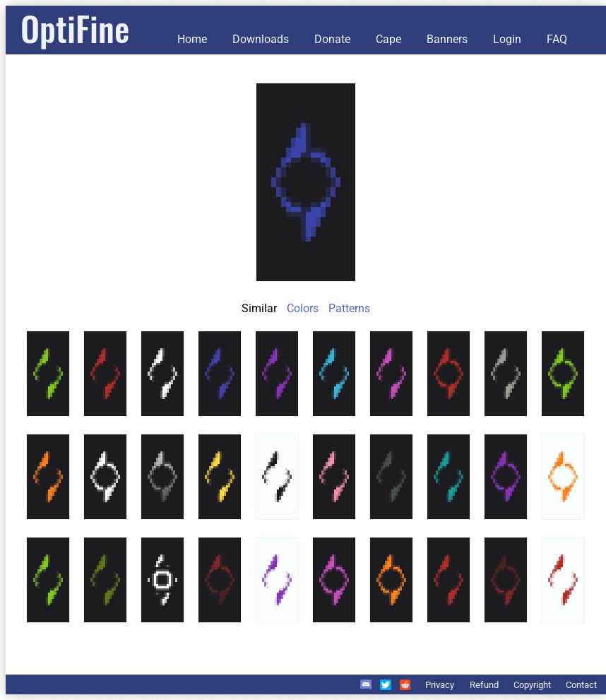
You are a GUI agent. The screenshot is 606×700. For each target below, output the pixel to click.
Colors (303, 308)
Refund (484, 685)
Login (507, 39)
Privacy (440, 685)
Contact (581, 685)
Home (192, 39)
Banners (447, 39)
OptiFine (75, 28)
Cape (388, 39)
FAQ (557, 39)
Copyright (532, 685)
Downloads (261, 39)
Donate (332, 39)
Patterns (349, 308)
